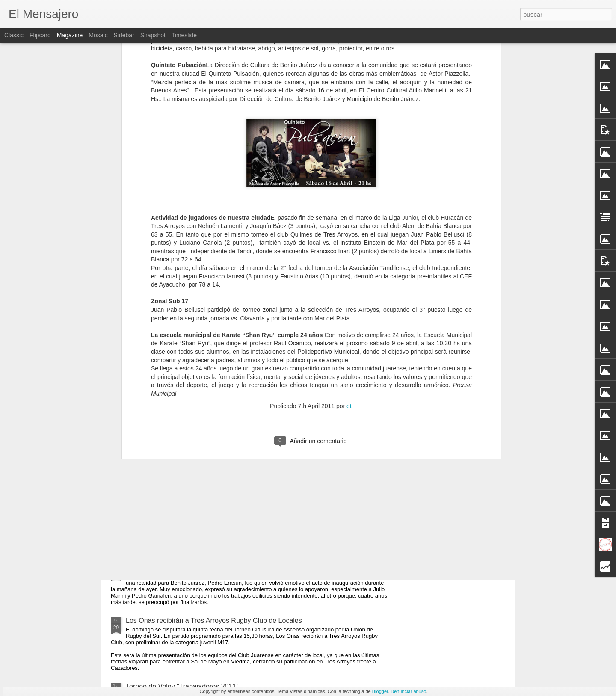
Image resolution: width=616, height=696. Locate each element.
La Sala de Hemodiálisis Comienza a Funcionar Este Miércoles (221, 567)
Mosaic (98, 35)
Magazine (70, 35)
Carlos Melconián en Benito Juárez (275, 411)
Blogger (380, 691)
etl (350, 201)
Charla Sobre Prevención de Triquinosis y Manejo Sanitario (215, 508)
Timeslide (184, 35)
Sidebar (124, 35)
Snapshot (153, 35)
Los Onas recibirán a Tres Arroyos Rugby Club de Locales (214, 620)
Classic (14, 35)
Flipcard (40, 35)
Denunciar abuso (408, 691)
